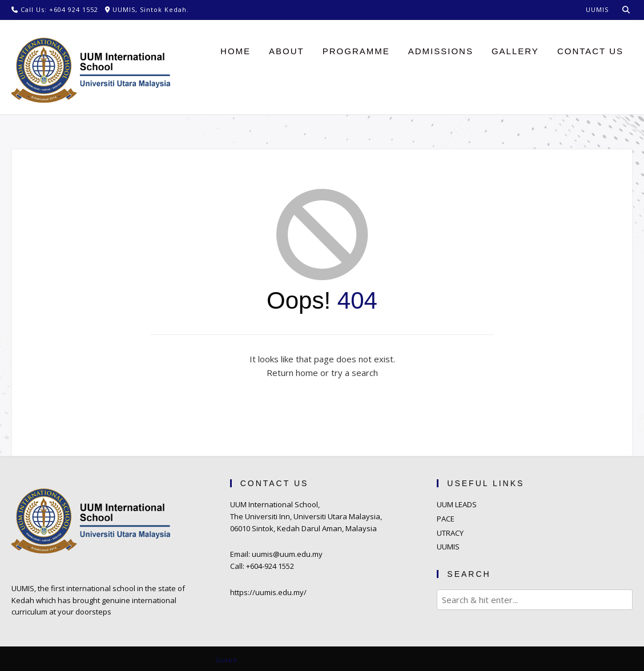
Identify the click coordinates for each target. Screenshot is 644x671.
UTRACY (450, 533)
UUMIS (448, 547)
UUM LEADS (457, 504)
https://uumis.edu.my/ (268, 592)
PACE (446, 519)
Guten (226, 660)
